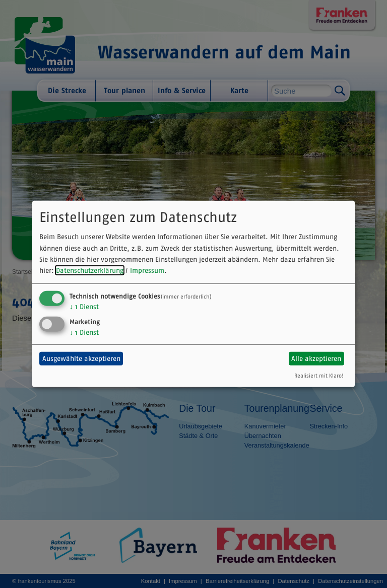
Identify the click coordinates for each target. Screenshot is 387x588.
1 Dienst (84, 307)
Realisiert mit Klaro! (319, 375)
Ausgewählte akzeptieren (81, 358)
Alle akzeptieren (316, 358)
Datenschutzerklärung (90, 270)
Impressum (147, 270)
